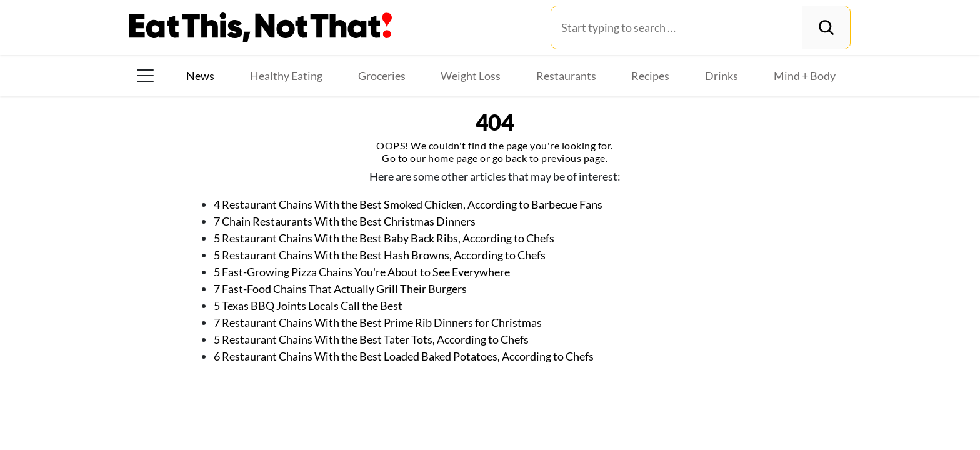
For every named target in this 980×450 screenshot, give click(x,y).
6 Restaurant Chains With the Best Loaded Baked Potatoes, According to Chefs (404, 356)
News (200, 76)
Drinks (722, 76)
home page (453, 158)
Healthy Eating (286, 76)
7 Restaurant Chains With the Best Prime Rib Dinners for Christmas (378, 322)
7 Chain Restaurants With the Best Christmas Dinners (345, 221)
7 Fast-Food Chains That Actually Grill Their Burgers (340, 289)
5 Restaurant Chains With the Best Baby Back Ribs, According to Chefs (384, 238)
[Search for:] (677, 27)
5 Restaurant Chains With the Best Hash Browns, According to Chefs (380, 255)
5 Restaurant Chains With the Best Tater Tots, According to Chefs (371, 339)
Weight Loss (471, 76)
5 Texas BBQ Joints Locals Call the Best (308, 306)
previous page (573, 158)
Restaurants (566, 76)
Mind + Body (805, 76)
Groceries (382, 76)
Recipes (650, 76)
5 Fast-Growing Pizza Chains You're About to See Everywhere (362, 272)
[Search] (826, 27)
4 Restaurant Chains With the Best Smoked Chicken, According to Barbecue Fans (408, 204)
